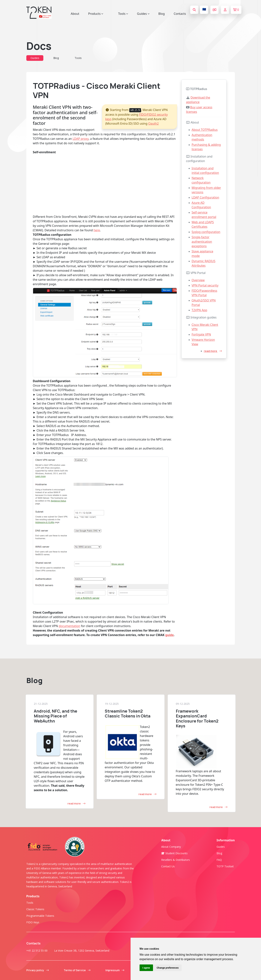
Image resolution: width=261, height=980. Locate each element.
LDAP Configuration (206, 197)
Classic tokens (35, 909)
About (75, 14)
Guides (35, 58)
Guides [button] (143, 14)
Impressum (115, 970)
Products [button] (96, 14)
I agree (146, 968)
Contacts (180, 14)
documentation (69, 626)
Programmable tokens (40, 916)
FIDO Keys (33, 922)
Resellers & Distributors (176, 860)
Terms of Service (77, 970)
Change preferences (168, 968)
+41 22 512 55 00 (37, 951)
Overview (198, 280)
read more (213, 351)
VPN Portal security (205, 285)
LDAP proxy (80, 139)
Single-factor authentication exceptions (202, 242)
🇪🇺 (204, 9)
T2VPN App (200, 310)
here (97, 230)
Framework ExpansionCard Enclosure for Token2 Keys (197, 718)
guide (170, 635)
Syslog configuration (206, 232)
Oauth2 (153, 124)
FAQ (219, 860)
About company (171, 847)
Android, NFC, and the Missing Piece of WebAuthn (55, 716)
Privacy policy (38, 970)
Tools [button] (123, 14)
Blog (162, 14)
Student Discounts (174, 853)
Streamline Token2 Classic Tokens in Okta (128, 714)
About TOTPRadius (205, 130)
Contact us (168, 866)
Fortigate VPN (201, 334)
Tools (78, 58)
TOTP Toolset (225, 866)
